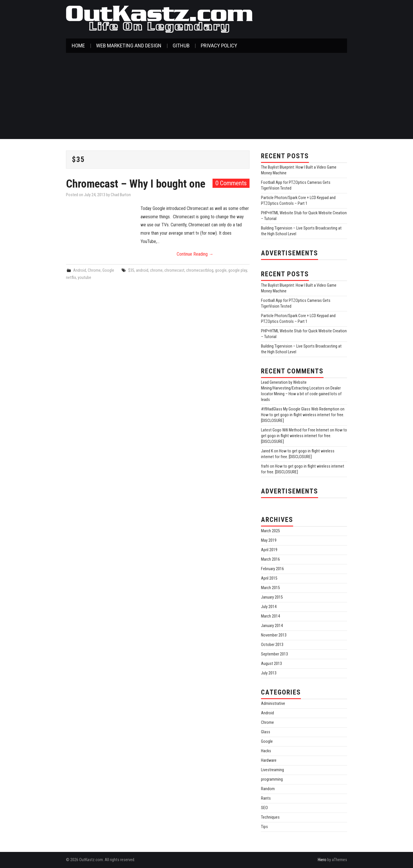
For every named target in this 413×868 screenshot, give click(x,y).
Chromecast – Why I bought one (136, 184)
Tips (264, 827)
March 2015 (270, 588)
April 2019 (269, 550)
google (221, 270)
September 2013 (274, 654)
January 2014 (272, 626)
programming (272, 779)
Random (268, 789)
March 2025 (270, 531)
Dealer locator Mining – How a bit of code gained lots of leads (301, 394)
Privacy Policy (219, 46)
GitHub (181, 46)
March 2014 (270, 616)
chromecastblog (200, 270)
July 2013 (269, 673)
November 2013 (274, 635)
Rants (266, 798)
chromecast (174, 270)
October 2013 (272, 645)
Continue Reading (195, 254)
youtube (84, 278)
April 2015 (269, 578)
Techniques (270, 817)
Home (78, 46)
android (142, 270)
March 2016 (270, 559)
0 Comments (231, 183)
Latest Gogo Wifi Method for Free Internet (295, 430)
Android (80, 270)
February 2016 (272, 569)
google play (238, 270)
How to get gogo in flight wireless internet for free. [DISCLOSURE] (304, 436)
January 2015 (272, 597)
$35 (131, 270)
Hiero (322, 860)
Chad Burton (121, 195)
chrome (156, 270)
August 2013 (271, 664)
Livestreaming (272, 770)
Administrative (273, 704)
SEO (264, 808)
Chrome (94, 270)
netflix (71, 278)
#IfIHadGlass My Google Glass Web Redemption (300, 409)
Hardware (269, 760)
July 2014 (269, 607)
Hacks (266, 751)
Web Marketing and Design (129, 46)
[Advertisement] (206, 96)
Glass (266, 732)
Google (108, 270)
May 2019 (269, 540)
